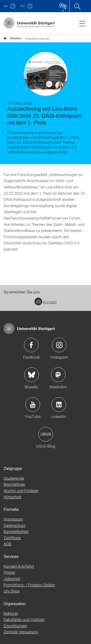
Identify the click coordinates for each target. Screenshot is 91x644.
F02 (22, 6)
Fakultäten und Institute (24, 616)
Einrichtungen (15, 622)
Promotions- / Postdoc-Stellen (29, 582)
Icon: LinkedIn (59, 401)
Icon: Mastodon (58, 371)
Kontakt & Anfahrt (19, 563)
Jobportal (12, 575)
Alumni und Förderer (21, 487)
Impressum (13, 516)
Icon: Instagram (59, 342)
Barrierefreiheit (16, 528)
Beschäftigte (14, 481)
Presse (9, 569)
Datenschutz (14, 522)
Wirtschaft (12, 494)
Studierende (14, 475)
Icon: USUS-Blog (46, 431)
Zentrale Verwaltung (21, 629)
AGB (7, 541)
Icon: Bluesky (32, 371)
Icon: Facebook (31, 342)
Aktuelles (13, 37)
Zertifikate (12, 534)
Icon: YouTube (33, 401)
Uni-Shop (12, 588)
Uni (6, 6)
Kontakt (45, 299)
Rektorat (11, 610)
